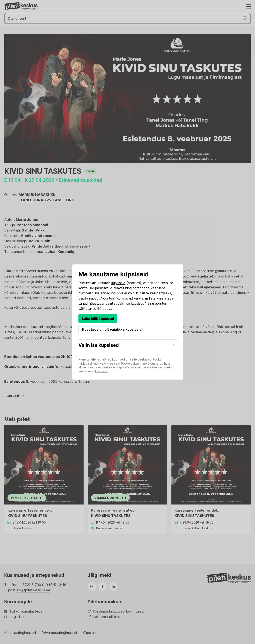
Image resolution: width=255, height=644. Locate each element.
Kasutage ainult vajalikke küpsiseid (112, 329)
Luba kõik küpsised (98, 319)
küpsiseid (118, 283)
